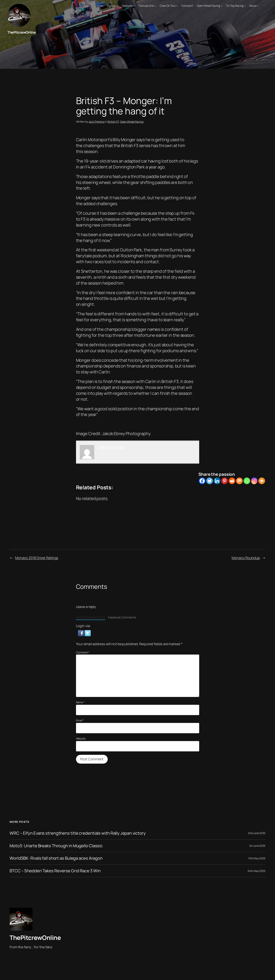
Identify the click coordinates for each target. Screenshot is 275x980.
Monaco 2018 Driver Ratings (37, 558)
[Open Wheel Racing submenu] (222, 6)
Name (80, 702)
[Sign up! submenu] (118, 6)
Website (81, 738)
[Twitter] (210, 481)
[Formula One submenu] (155, 6)
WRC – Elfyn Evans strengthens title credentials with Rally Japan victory (78, 833)
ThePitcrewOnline (22, 32)
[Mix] (239, 481)
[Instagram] (254, 481)
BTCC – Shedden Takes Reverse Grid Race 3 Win (55, 871)
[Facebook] (202, 481)
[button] (81, 633)
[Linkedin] (217, 481)
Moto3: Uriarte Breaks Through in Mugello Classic (56, 846)
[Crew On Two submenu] (177, 6)
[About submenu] (258, 6)
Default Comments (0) (91, 617)
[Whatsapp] (247, 481)
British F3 (113, 122)
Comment (83, 652)
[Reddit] (232, 481)
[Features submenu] (134, 6)
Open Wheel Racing (132, 122)
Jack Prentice (97, 122)
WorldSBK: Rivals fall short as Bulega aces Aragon (56, 858)
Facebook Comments (122, 617)
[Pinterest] (224, 481)
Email (80, 720)
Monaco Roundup (246, 558)
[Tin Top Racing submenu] (245, 6)
